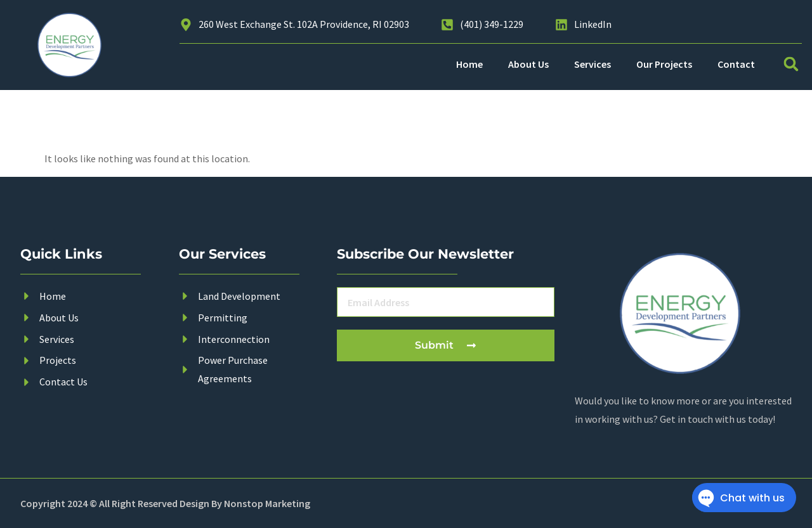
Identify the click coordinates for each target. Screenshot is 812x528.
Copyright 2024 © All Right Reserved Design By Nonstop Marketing (165, 503)
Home (469, 64)
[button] (791, 64)
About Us (528, 64)
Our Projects (664, 64)
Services (593, 64)
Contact (736, 64)
